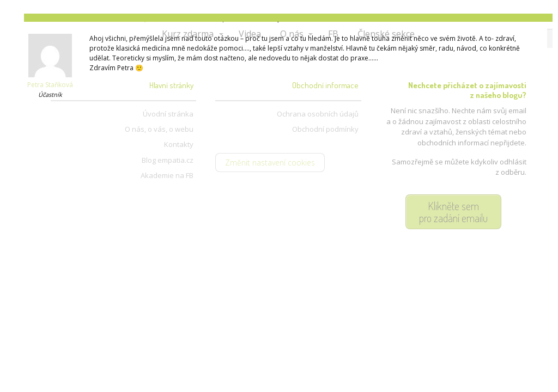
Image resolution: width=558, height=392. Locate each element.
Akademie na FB (167, 175)
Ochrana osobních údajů (318, 114)
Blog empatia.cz (168, 160)
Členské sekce (386, 34)
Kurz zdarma (188, 34)
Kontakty (179, 144)
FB (333, 34)
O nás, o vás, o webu (159, 129)
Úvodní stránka (168, 114)
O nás (292, 34)
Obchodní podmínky (325, 129)
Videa (250, 34)
